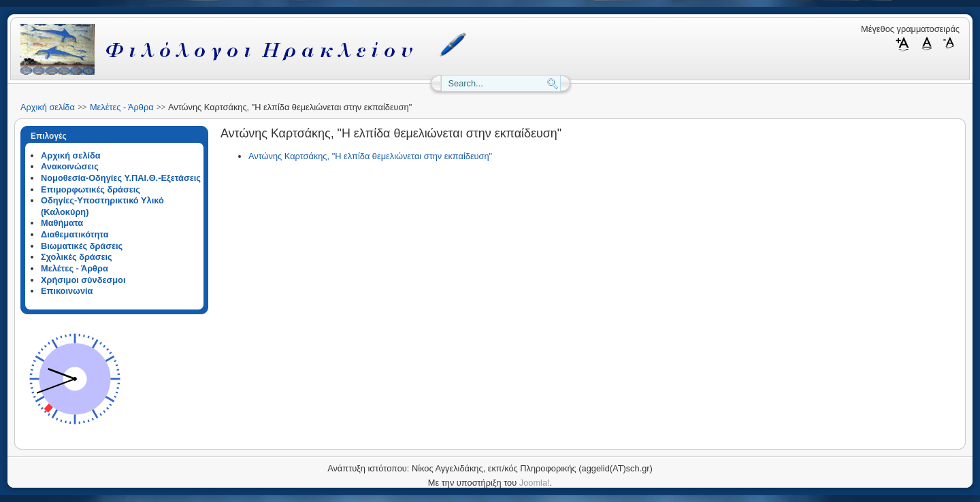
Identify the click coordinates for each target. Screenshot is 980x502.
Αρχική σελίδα (48, 107)
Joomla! (535, 483)
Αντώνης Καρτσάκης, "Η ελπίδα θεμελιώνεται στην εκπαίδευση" (370, 156)
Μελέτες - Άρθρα (122, 107)
